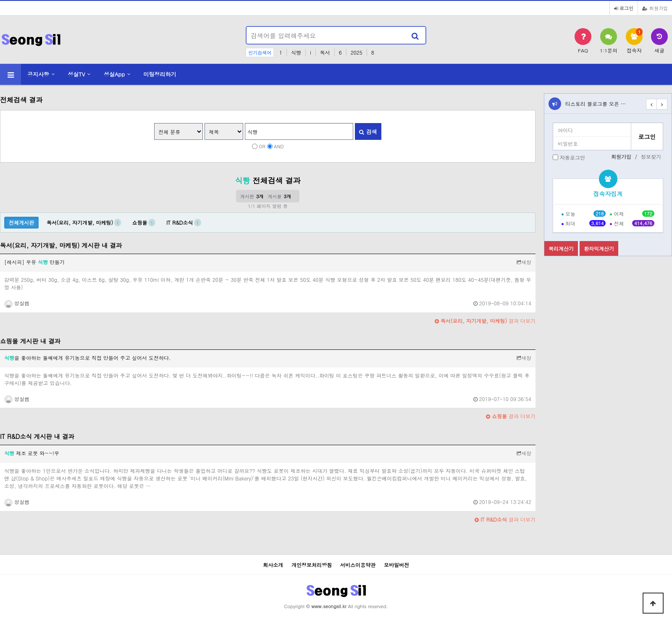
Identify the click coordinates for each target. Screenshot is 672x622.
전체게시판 (21, 222)
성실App (114, 74)
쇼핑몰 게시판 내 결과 (30, 341)
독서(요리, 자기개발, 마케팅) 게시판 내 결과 (61, 245)
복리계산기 (561, 248)
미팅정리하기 (160, 74)
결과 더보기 (485, 321)
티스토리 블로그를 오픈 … (596, 104)
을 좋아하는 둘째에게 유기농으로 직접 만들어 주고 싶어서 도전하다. (88, 358)
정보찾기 (651, 156)
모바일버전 (396, 565)
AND (279, 146)
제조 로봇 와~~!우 (32, 453)
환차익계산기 (599, 248)
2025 (357, 52)
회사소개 (273, 565)
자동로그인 (572, 157)
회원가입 (655, 8)
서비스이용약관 (358, 565)
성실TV (76, 74)
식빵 (296, 52)
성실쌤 (17, 303)
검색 (368, 132)
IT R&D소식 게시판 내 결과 (37, 436)
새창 (524, 262)
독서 (325, 52)
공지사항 (38, 74)
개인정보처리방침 (312, 565)
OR (262, 146)
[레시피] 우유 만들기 (34, 262)
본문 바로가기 (0, 0)
